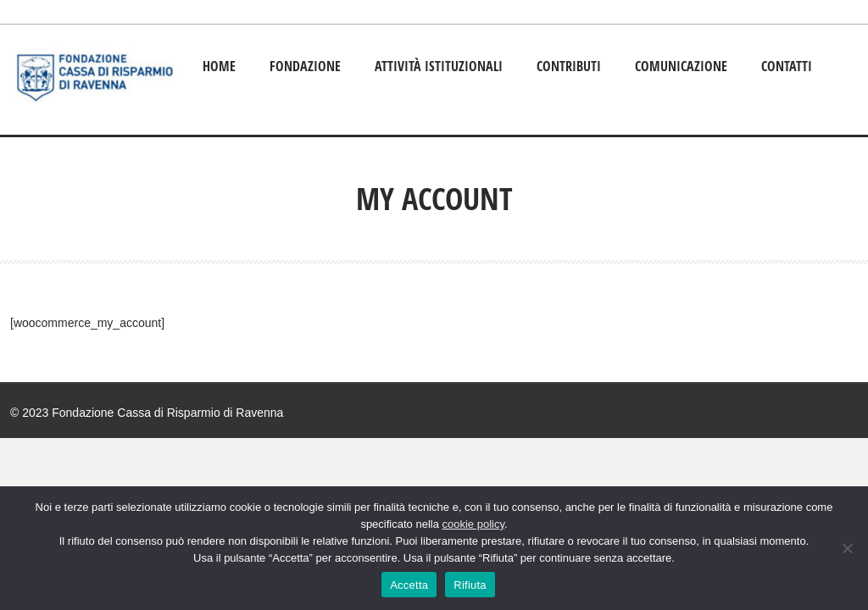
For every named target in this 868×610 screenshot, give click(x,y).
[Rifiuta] (847, 548)
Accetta (409, 585)
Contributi (569, 66)
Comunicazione (681, 66)
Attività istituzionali (439, 66)
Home (219, 66)
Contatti (787, 66)
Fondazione (305, 66)
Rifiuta (470, 585)
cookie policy (473, 524)
